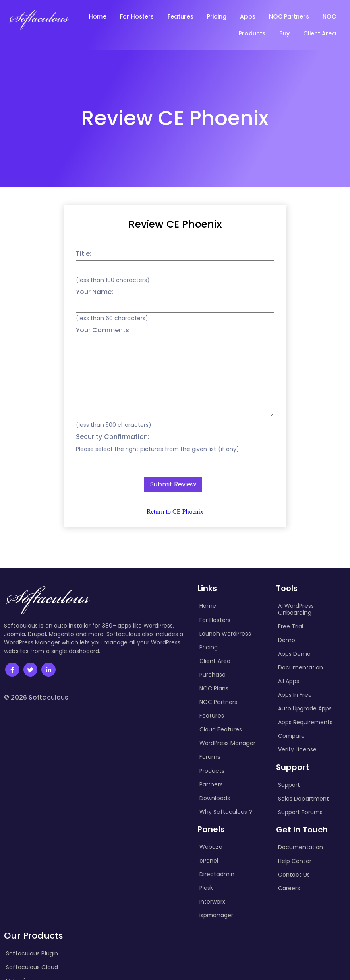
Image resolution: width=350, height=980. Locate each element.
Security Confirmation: (113, 437)
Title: (84, 254)
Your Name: (94, 292)
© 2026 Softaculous (36, 706)
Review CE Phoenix (175, 224)
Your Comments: (103, 330)
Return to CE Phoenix (175, 512)
